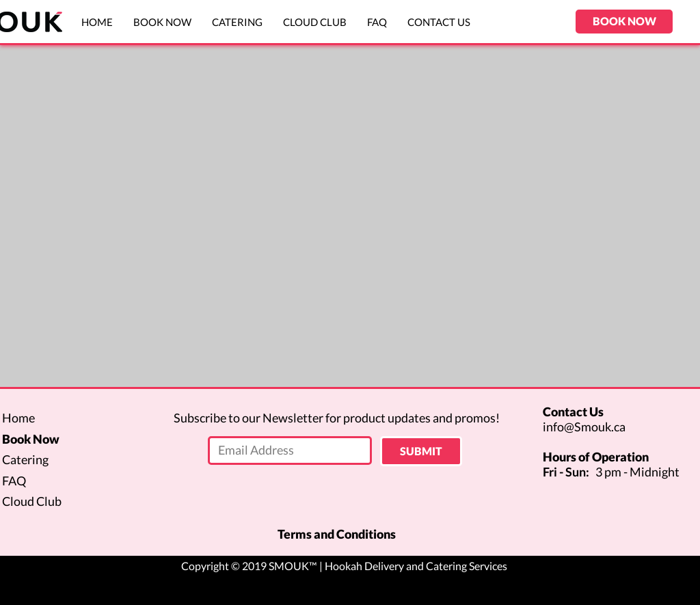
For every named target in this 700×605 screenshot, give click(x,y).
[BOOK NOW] (624, 22)
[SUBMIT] (421, 451)
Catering (25, 459)
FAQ (14, 481)
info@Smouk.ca (584, 427)
